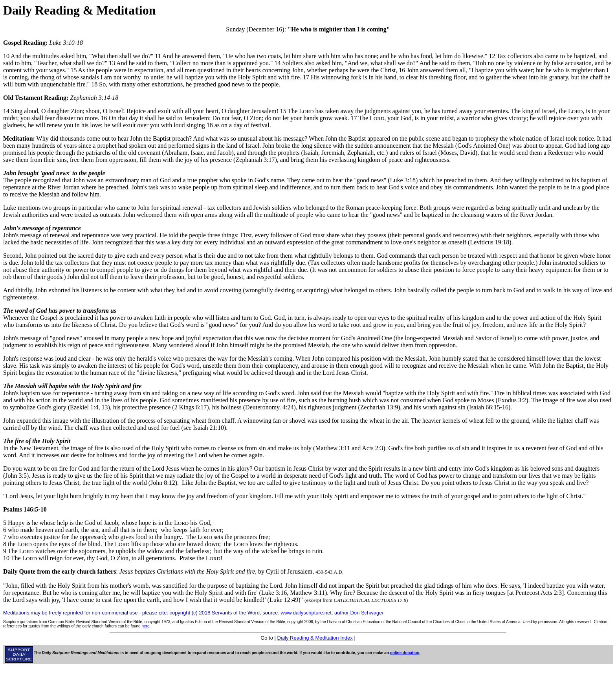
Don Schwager (367, 613)
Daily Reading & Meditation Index (315, 638)
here (145, 626)
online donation (405, 653)
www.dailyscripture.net (306, 613)
